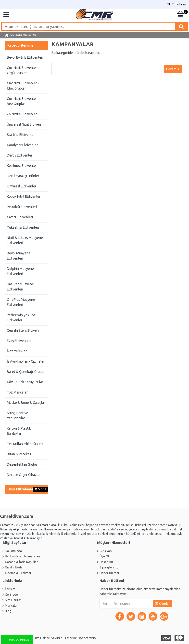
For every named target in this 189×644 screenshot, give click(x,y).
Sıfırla (42, 489)
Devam (171, 69)
